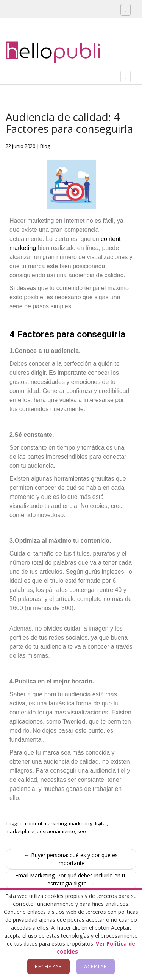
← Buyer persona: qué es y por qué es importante (71, 859)
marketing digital (88, 823)
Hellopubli (62, 52)
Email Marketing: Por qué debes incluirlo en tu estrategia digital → (71, 879)
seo (82, 831)
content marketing (46, 823)
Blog (45, 146)
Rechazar (48, 966)
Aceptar (96, 966)
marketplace (20, 831)
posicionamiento (56, 831)
